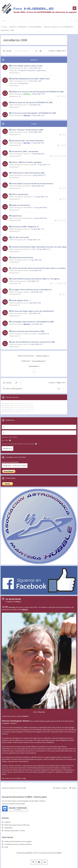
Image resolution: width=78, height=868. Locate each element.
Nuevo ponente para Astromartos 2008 (28, 331)
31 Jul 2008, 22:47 (33, 281)
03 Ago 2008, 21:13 (44, 249)
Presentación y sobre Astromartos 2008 (28, 173)
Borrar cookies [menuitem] (61, 788)
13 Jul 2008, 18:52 (37, 324)
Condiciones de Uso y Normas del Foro (18, 844)
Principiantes (24, 83)
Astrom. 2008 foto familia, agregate (27, 162)
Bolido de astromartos (21, 205)
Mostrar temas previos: (34, 356)
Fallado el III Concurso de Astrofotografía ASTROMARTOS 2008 (37, 92)
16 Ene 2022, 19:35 (35, 81)
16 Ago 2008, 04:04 (38, 154)
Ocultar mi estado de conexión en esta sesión (19, 444)
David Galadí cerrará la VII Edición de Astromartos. (33, 184)
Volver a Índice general (14, 389)
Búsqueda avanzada (40, 51)
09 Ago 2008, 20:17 (39, 175)
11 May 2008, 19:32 (38, 115)
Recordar (6, 440)
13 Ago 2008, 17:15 (44, 165)
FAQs (6, 847)
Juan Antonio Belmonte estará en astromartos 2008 (33, 342)
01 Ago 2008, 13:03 (35, 260)
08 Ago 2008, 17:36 (38, 94)
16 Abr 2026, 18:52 (35, 68)
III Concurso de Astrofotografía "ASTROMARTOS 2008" (34, 113)
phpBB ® (29, 853)
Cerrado (9, 51)
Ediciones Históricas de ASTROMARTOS (58, 27)
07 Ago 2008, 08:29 (41, 207)
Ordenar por (34, 361)
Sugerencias (17, 216)
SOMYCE (7, 822)
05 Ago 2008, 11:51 (38, 229)
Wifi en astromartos (20, 194)
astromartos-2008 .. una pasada (25, 151)
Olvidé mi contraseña (9, 437)
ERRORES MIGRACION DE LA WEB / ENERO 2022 (30, 79)
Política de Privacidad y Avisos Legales (18, 841)
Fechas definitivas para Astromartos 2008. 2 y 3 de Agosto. (36, 279)
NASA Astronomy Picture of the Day (17, 825)
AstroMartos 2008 (7, 30)
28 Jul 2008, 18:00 (35, 303)
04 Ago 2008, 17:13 (34, 240)
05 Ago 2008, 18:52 (41, 218)
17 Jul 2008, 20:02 (35, 105)
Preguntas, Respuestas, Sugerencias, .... (33, 70)
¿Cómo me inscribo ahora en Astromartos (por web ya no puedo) (38, 268)
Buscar (36, 51)
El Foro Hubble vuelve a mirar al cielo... (28, 66)
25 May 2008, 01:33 (36, 344)
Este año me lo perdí (20, 237)
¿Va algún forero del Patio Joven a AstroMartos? (32, 290)
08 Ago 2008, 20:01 (38, 186)
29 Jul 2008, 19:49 (37, 292)
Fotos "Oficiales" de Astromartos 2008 (27, 130)
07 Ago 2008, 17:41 (42, 197)
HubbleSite (8, 828)
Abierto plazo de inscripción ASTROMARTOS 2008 (32, 102)
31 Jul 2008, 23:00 (35, 270)
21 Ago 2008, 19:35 (38, 143)
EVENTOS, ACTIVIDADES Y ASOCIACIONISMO (25, 27)
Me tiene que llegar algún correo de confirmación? (33, 311)
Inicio (5, 27)
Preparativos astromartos (22, 257)
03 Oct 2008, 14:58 (35, 132)
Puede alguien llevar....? (21, 300)
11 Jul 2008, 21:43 (43, 334)
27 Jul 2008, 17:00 (35, 313)
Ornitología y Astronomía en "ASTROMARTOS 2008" (33, 322)
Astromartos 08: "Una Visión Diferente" (28, 141)
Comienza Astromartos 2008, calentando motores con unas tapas (39, 247)
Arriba (74, 788)
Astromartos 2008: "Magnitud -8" (25, 227)
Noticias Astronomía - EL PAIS (15, 831)
